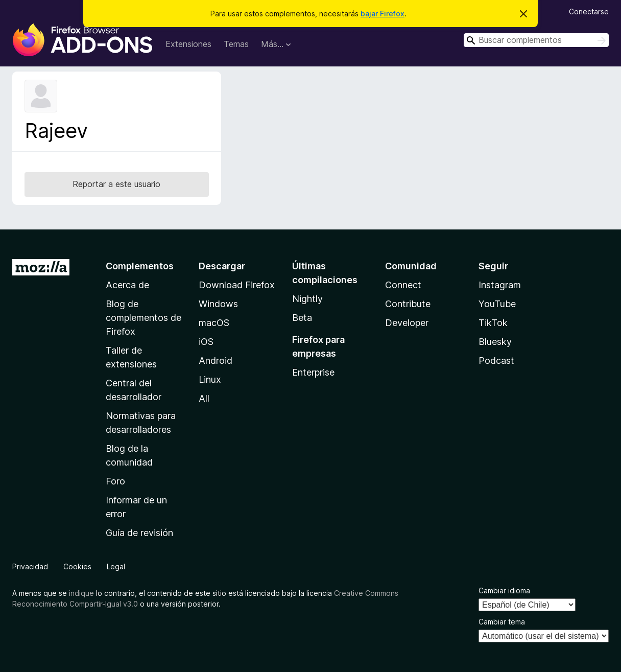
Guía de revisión (139, 533)
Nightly (307, 299)
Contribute (408, 304)
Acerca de (127, 285)
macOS (214, 323)
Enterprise (313, 372)
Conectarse (589, 11)
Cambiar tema (502, 622)
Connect (403, 285)
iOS (206, 342)
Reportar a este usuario (116, 184)
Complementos (140, 266)
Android (216, 361)
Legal (116, 566)
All (204, 398)
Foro (115, 481)
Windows (218, 304)
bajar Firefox (383, 14)
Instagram (500, 285)
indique (81, 593)
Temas (236, 44)
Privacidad (30, 566)
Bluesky (495, 342)
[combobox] (536, 40)
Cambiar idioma (504, 590)
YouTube (497, 304)
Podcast (496, 361)
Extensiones (188, 44)
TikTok (493, 323)
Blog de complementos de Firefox (144, 318)
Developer (407, 323)
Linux (210, 379)
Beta (302, 318)
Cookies (77, 566)
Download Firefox (237, 285)
